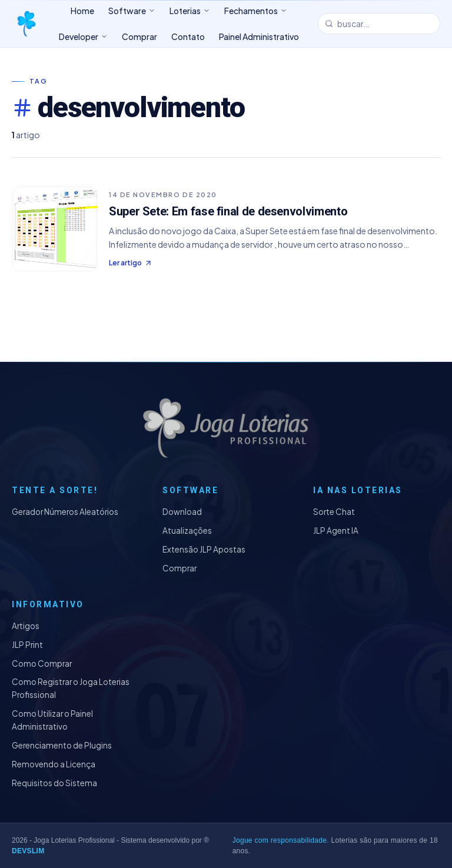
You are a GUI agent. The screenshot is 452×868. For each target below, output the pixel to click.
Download (182, 512)
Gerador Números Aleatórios (65, 512)
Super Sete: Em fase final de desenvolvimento (228, 211)
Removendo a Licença (54, 764)
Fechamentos (256, 11)
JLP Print (27, 645)
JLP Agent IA (336, 531)
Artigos (26, 626)
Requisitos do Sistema (54, 783)
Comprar (180, 568)
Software (132, 11)
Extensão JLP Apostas (204, 549)
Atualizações (187, 531)
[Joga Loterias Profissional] (26, 24)
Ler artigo (131, 263)
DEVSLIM (28, 851)
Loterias (190, 11)
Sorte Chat (334, 512)
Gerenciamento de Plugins (62, 745)
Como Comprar (42, 664)
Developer (83, 36)
